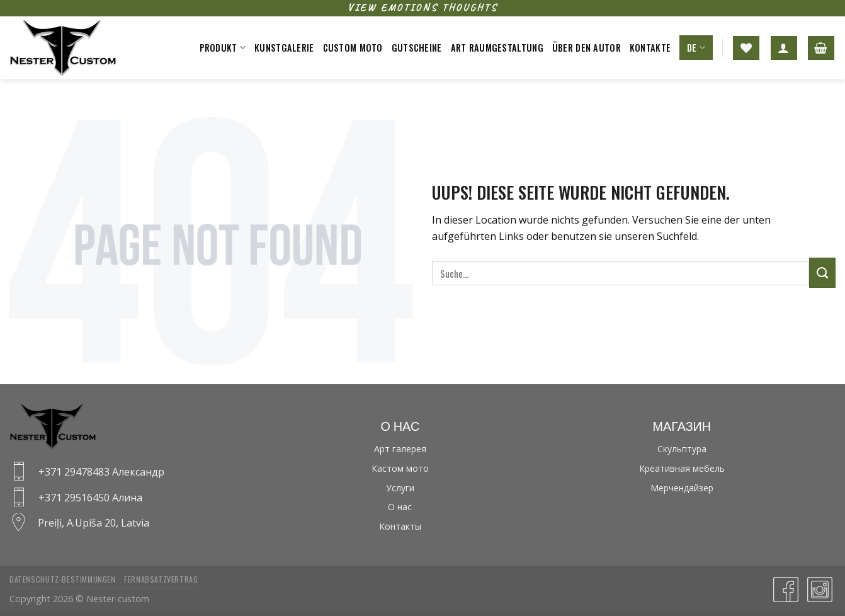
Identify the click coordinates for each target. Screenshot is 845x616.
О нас (400, 507)
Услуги (400, 488)
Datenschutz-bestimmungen (63, 579)
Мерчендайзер (682, 488)
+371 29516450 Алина (90, 498)
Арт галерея (400, 449)
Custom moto (353, 48)
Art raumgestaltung (497, 48)
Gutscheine (417, 48)
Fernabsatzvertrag (161, 579)
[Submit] (822, 273)
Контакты (400, 526)
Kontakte (650, 48)
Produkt (223, 48)
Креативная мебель (682, 468)
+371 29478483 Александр (101, 472)
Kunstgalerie (284, 48)
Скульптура (682, 449)
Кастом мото (400, 468)
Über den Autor (587, 48)
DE (696, 48)
